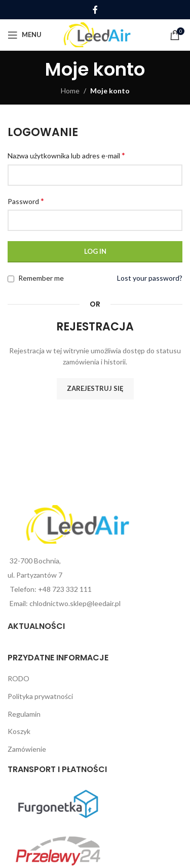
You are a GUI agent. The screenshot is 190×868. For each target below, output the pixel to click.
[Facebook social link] (95, 10)
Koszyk (19, 731)
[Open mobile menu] (25, 35)
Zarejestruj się (95, 388)
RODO (18, 678)
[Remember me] (11, 279)
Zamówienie (27, 749)
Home (70, 91)
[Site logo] (97, 34)
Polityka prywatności (40, 696)
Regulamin (24, 714)
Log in (95, 251)
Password (26, 201)
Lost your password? (150, 278)
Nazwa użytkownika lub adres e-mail (66, 155)
